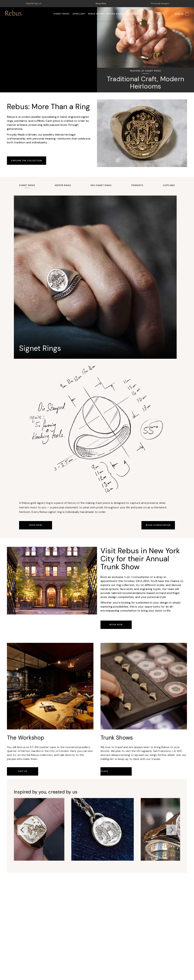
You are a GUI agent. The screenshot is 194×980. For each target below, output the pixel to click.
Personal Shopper (160, 3)
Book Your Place (116, 771)
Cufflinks (169, 185)
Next (171, 830)
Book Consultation (158, 525)
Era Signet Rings (101, 185)
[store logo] (13, 13)
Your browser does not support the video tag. (48, 50)
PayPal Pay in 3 (34, 3)
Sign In (179, 14)
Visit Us (23, 771)
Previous (23, 830)
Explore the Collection (27, 161)
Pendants (137, 185)
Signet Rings (27, 185)
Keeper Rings (63, 185)
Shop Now (102, 3)
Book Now (116, 625)
